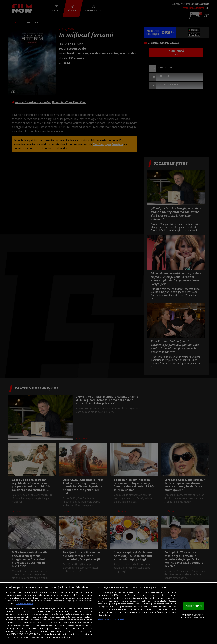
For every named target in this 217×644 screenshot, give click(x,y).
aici (32, 626)
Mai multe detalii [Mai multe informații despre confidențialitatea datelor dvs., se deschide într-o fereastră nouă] (24, 604)
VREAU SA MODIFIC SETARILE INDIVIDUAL (193, 616)
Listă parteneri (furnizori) (111, 619)
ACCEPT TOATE (194, 606)
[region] (108, 613)
